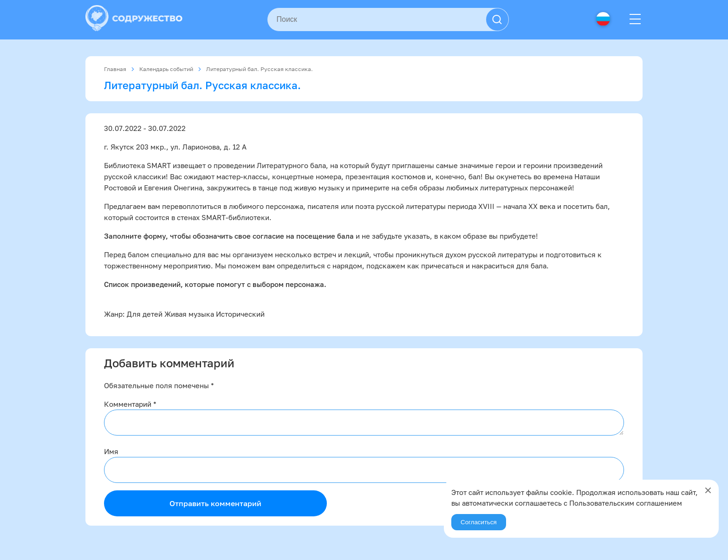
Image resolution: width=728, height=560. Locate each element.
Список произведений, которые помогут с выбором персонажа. (215, 284)
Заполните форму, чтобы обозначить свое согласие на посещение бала (229, 236)
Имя (111, 451)
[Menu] (635, 20)
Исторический (240, 314)
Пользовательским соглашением (626, 503)
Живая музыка (189, 314)
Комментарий (130, 404)
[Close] (708, 490)
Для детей (145, 314)
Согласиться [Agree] (479, 522)
